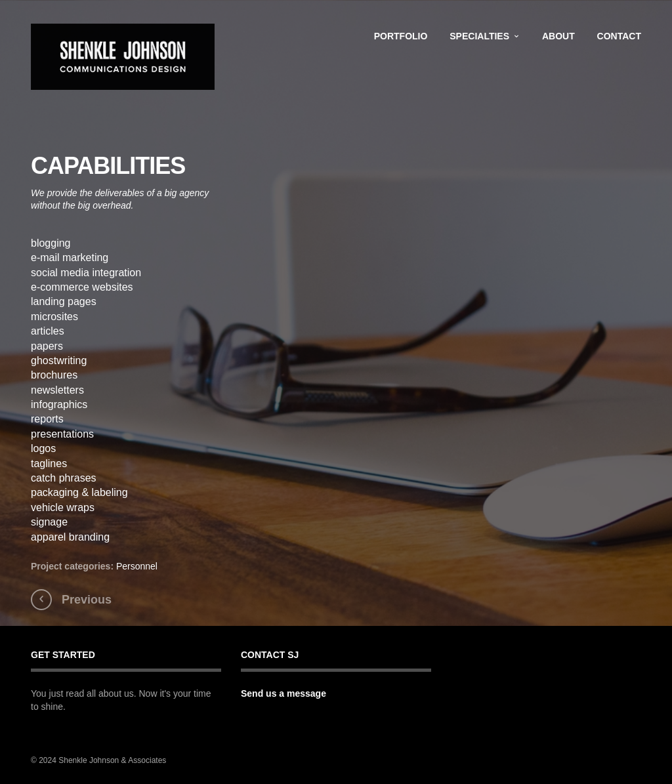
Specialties (479, 36)
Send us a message (283, 693)
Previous (87, 600)
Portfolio (401, 36)
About (558, 36)
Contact (619, 36)
